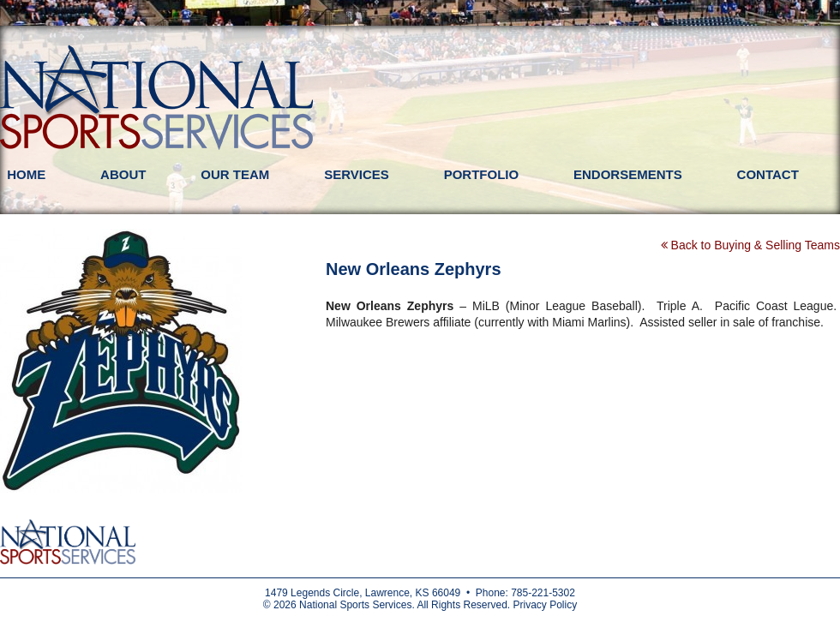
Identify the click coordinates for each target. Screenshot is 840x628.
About (123, 174)
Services (357, 174)
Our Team (235, 174)
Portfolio (482, 174)
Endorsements (628, 174)
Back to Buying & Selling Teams (750, 245)
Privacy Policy (545, 605)
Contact (768, 174)
